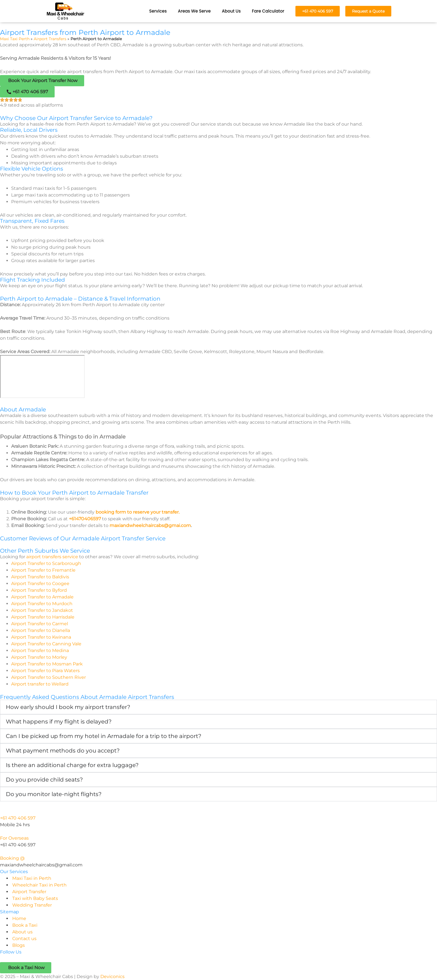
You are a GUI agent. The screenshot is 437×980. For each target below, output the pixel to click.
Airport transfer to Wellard (40, 684)
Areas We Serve (194, 11)
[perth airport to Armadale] (42, 377)
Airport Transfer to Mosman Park (47, 664)
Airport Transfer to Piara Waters (45, 671)
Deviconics (112, 977)
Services (158, 11)
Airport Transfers (50, 39)
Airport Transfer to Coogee (40, 584)
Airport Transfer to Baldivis (40, 577)
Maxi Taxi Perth (15, 39)
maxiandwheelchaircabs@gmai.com (150, 525)
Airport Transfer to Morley (39, 657)
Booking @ (12, 858)
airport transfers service (52, 557)
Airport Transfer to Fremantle (43, 570)
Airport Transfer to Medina (40, 650)
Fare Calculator (268, 11)
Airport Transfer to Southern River (48, 677)
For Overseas (14, 838)
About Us (231, 11)
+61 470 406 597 (18, 818)
